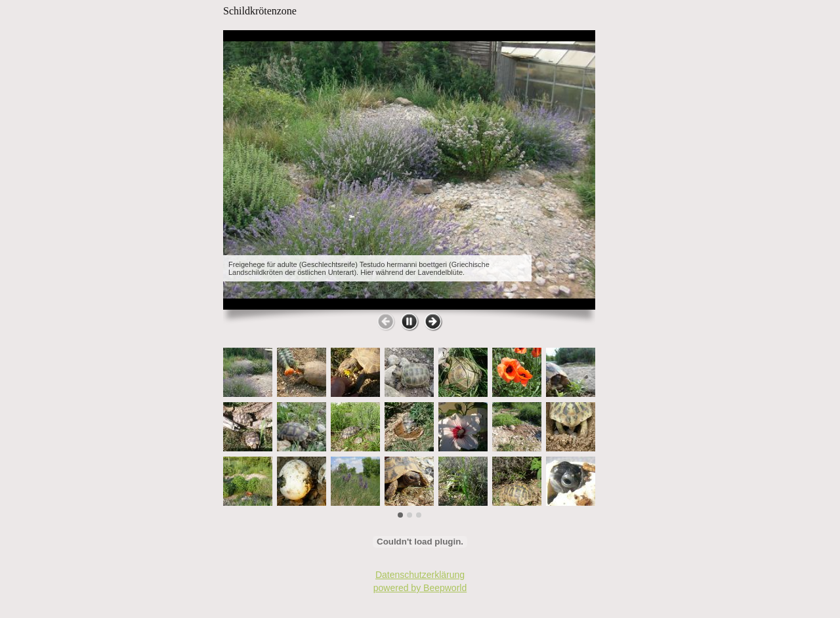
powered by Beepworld (420, 588)
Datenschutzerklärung (420, 575)
